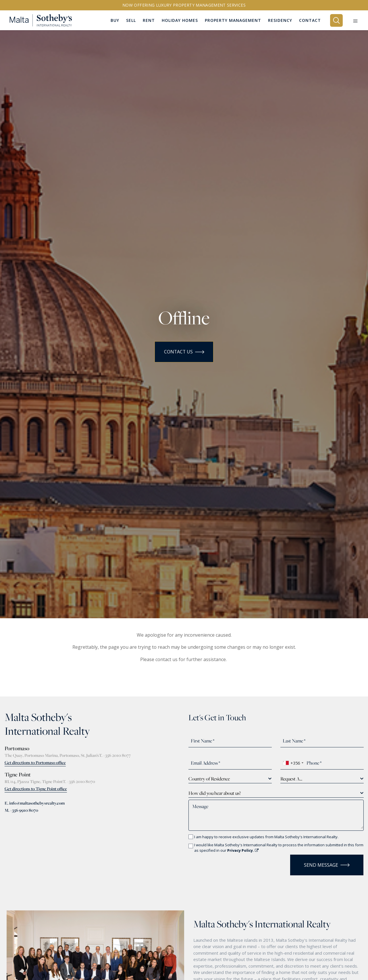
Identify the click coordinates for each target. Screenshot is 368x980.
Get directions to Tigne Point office (36, 789)
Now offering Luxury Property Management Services (184, 5)
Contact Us (184, 352)
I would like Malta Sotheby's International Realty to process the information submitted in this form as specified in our (279, 848)
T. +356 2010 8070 (79, 781)
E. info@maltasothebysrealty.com (35, 803)
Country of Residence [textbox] (209, 779)
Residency (280, 20)
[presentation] (222, 863)
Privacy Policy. (243, 850)
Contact (310, 20)
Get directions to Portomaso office (35, 762)
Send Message (327, 865)
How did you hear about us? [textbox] (215, 793)
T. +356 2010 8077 (115, 755)
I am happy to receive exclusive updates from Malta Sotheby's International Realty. (266, 837)
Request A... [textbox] (291, 779)
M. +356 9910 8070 (21, 810)
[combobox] (293, 763)
